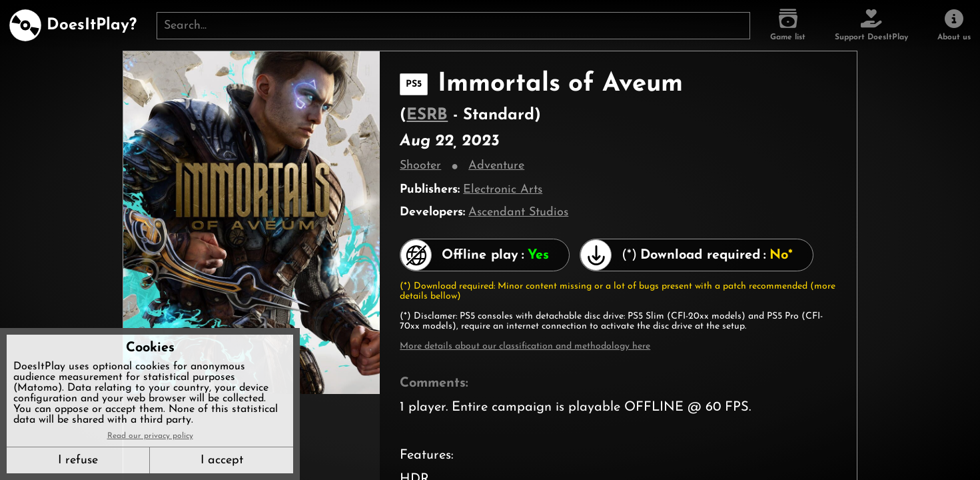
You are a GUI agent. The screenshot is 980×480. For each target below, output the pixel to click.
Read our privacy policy (150, 436)
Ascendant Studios (518, 212)
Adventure (496, 166)
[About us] (954, 25)
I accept (222, 460)
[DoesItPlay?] (73, 25)
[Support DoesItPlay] (871, 25)
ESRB (427, 115)
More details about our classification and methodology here (525, 346)
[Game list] (788, 25)
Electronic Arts (503, 190)
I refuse (78, 460)
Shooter (420, 166)
